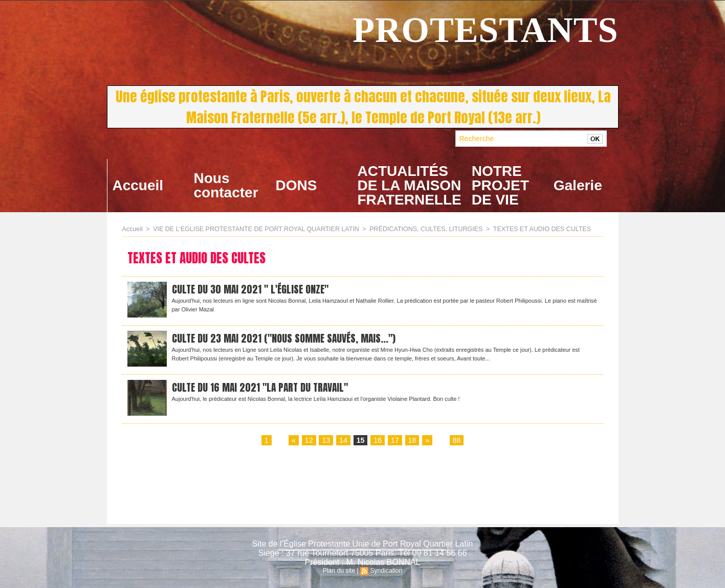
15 (361, 441)
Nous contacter (226, 185)
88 (456, 441)
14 (343, 441)
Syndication (386, 571)
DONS (296, 185)
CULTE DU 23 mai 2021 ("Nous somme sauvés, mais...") (286, 339)
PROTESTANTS (485, 30)
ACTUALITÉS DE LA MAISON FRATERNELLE (410, 185)
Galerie (578, 185)
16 (378, 441)
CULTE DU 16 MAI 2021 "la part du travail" (263, 388)
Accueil (138, 185)
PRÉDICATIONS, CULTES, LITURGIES (415, 229)
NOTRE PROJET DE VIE (500, 185)
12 (309, 441)
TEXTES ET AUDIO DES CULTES (526, 229)
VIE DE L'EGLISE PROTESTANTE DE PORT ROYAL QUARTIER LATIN (251, 229)
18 (412, 441)
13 (326, 441)
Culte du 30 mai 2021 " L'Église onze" (252, 290)
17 (395, 441)
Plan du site (339, 571)
